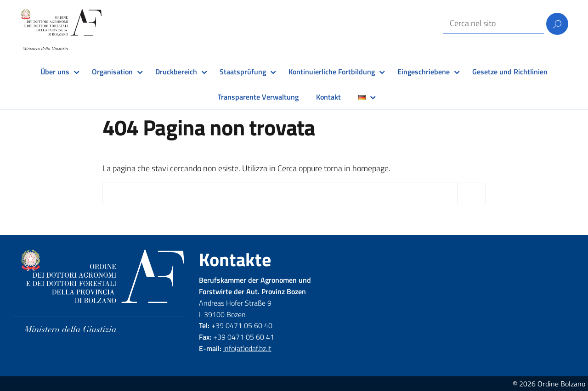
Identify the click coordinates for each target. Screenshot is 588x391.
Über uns (55, 72)
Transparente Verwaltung (258, 97)
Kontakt (328, 97)
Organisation (112, 72)
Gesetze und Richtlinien (510, 72)
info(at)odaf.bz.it (247, 348)
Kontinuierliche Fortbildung (332, 72)
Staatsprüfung (243, 72)
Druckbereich (176, 72)
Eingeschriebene (424, 72)
